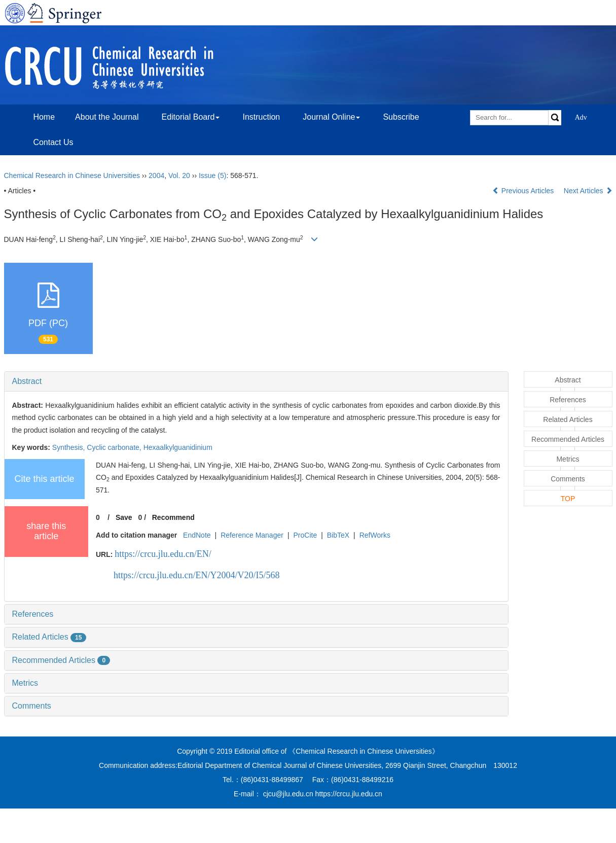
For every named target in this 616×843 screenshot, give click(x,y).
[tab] (256, 381)
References (33, 614)
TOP (568, 499)
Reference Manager (252, 535)
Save (124, 517)
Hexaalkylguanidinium (178, 447)
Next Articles (588, 191)
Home (44, 117)
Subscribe (401, 117)
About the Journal (107, 117)
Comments (32, 706)
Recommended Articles (61, 660)
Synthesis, (69, 447)
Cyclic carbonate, (115, 447)
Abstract (27, 381)
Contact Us (53, 142)
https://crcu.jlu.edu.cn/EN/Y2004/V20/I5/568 (196, 575)
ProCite (305, 535)
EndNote (197, 535)
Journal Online (331, 117)
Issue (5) (212, 175)
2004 (156, 175)
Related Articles (49, 637)
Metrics (25, 683)
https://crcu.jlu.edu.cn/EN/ (163, 554)
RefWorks (375, 535)
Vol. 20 (179, 175)
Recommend (173, 517)
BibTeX (338, 535)
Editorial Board (190, 117)
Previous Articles (524, 191)
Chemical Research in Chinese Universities (72, 175)
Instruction (261, 117)
